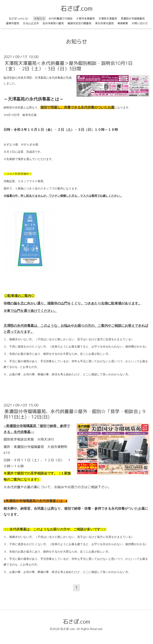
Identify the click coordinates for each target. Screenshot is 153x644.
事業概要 (123, 23)
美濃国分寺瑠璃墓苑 (133, 19)
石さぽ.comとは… (20, 19)
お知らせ (39, 19)
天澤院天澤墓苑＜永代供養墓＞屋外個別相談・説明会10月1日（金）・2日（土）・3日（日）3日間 (68, 66)
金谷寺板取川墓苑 (53, 23)
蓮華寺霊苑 (12, 23)
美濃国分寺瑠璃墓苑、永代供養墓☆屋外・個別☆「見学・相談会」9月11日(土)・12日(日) (74, 414)
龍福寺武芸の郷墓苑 (79, 23)
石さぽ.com (76, 8)
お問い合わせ (140, 23)
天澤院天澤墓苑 (108, 19)
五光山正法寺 (31, 23)
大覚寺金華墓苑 (85, 19)
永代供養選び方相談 (60, 19)
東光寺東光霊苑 (104, 23)
